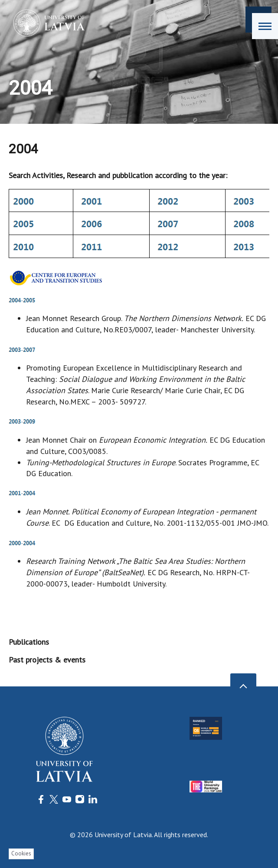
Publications (29, 642)
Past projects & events (47, 660)
